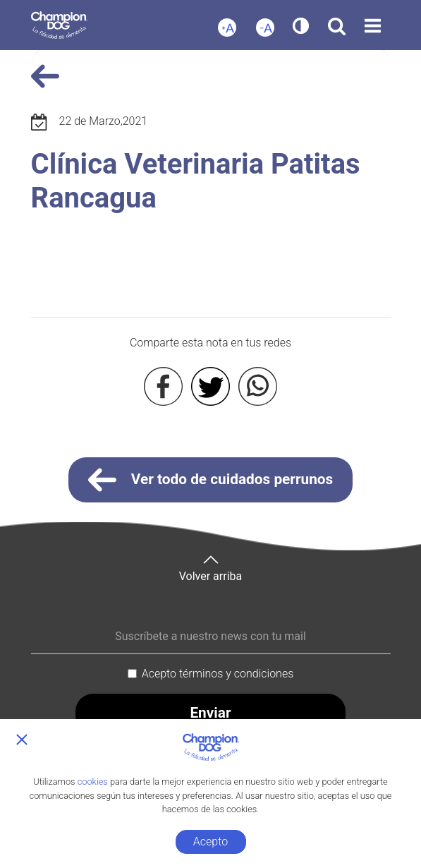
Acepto (210, 842)
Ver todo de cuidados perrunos (211, 480)
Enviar (210, 713)
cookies (93, 782)
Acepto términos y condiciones (218, 674)
